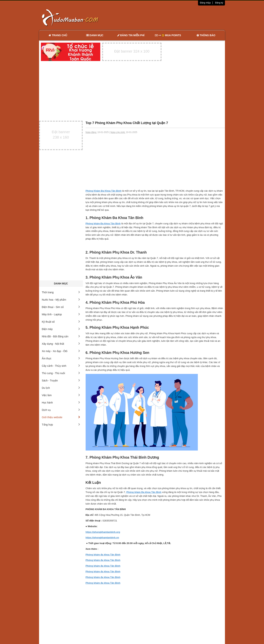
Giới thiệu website (61, 417)
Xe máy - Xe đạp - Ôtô (61, 351)
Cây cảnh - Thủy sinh (61, 366)
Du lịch (61, 388)
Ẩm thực (61, 358)
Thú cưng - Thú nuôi (61, 373)
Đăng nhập (205, 3)
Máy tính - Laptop (61, 314)
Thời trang (61, 292)
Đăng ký (219, 3)
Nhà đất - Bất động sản (61, 336)
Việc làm (61, 395)
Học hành (61, 403)
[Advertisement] (171, 17)
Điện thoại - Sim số (61, 307)
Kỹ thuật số (61, 322)
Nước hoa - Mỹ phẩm (61, 300)
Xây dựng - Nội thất (61, 344)
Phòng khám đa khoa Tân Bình (103, 555)
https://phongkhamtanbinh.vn (102, 538)
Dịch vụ (61, 410)
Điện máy (61, 329)
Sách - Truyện (61, 381)
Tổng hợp (61, 425)
